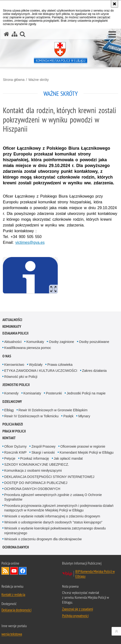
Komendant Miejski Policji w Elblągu (87, 452)
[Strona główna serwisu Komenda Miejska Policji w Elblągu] (7, 34)
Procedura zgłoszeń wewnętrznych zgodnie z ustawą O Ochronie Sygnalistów (53, 497)
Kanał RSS (5, 571)
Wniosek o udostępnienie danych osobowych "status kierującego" (53, 522)
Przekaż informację (35, 458)
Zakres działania (94, 371)
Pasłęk (68, 416)
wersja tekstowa (12, 634)
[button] (112, 35)
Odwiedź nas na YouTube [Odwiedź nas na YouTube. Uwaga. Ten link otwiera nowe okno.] (14, 571)
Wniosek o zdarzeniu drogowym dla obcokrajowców (43, 539)
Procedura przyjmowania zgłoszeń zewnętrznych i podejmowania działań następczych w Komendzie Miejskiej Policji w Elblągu (59, 508)
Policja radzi (13, 424)
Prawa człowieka (60, 365)
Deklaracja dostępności (16, 610)
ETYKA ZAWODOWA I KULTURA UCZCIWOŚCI (41, 371)
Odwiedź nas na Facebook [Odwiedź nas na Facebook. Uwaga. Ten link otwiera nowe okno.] (23, 571)
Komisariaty (32, 393)
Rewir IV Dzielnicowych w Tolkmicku (32, 416)
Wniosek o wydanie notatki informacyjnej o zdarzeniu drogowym (52, 516)
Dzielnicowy (12, 402)
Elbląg (9, 410)
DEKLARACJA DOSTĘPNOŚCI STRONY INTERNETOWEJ (49, 477)
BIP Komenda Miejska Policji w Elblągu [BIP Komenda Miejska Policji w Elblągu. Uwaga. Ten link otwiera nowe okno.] (95, 574)
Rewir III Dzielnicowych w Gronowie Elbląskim (53, 410)
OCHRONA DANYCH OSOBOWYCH (32, 489)
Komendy (11, 393)
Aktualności (12, 320)
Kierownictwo (14, 365)
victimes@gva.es (30, 242)
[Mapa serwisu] (14, 34)
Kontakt (9, 438)
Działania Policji (15, 333)
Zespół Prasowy (43, 446)
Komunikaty (12, 326)
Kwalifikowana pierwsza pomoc (28, 348)
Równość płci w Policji (21, 377)
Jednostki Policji (16, 385)
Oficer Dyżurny (16, 446)
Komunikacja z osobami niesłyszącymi (33, 470)
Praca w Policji (14, 431)
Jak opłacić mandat (68, 458)
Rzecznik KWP (16, 452)
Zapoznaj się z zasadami (78, 609)
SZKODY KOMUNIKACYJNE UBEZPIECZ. (37, 464)
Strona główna (14, 80)
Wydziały (36, 365)
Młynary (84, 416)
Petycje (10, 458)
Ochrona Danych (16, 547)
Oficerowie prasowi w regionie (83, 446)
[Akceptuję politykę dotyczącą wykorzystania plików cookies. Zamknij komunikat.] (114, 4)
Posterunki (54, 393)
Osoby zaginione (61, 342)
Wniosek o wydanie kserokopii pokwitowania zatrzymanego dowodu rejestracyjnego (55, 531)
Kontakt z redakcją (13, 594)
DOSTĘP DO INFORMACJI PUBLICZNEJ (36, 483)
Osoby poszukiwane (94, 342)
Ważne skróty (38, 80)
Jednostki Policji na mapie (86, 393)
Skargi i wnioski (43, 452)
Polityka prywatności (75, 616)
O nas (7, 356)
